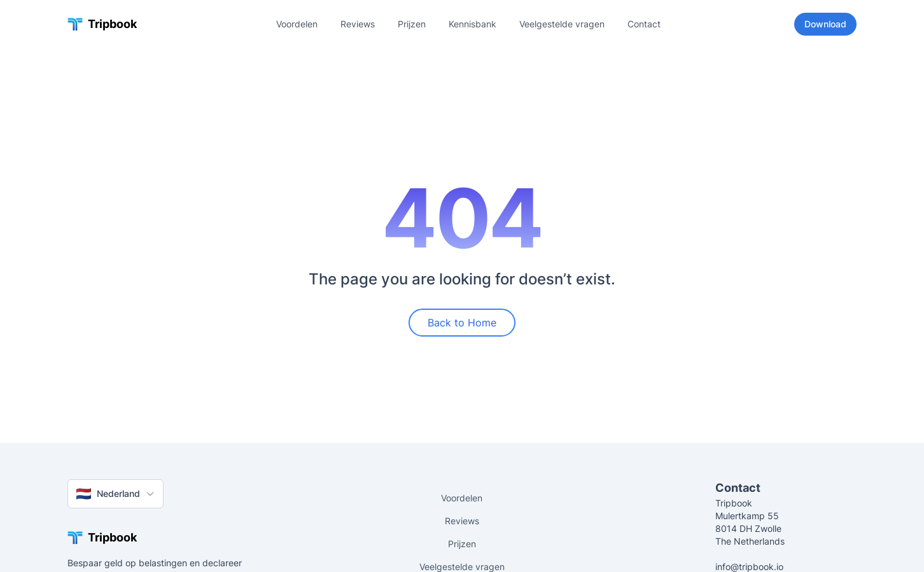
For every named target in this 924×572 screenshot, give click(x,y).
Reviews (358, 24)
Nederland (115, 494)
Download (825, 24)
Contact (644, 24)
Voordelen (297, 24)
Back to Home (462, 323)
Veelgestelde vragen (562, 24)
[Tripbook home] (102, 24)
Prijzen (412, 24)
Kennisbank (472, 24)
